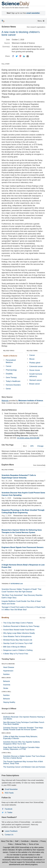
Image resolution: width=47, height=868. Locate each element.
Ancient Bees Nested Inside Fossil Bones (19, 630)
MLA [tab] (25, 446)
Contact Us (9, 835)
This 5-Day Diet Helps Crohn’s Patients (18, 623)
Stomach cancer (36, 380)
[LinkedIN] (24, 56)
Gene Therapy (11, 377)
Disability (9, 374)
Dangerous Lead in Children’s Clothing (18, 650)
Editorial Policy (21, 844)
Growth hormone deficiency (36, 375)
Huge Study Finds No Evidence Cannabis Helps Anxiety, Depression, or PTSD (21, 748)
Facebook (9, 809)
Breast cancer (35, 384)
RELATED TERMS (32, 351)
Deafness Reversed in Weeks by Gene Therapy (21, 626)
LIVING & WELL (6, 692)
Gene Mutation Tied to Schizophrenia (17, 636)
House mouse (35, 370)
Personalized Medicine (11, 361)
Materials (5, 401)
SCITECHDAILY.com (17, 584)
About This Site (7, 841)
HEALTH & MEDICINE (8, 664)
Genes (8, 389)
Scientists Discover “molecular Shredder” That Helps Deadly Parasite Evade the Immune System (23, 729)
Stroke (6, 688)
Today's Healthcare (13, 381)
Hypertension (8, 671)
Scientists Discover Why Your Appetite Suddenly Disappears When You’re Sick (22, 743)
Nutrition (6, 674)
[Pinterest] (20, 56)
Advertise (35, 841)
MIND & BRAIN (6, 678)
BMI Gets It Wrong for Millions (15, 647)
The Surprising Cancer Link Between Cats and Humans (24, 767)
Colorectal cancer (36, 366)
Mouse (32, 359)
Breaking (5, 618)
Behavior (7, 681)
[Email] (28, 56)
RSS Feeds (9, 793)
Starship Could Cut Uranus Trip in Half (18, 643)
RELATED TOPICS (9, 351)
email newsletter (33, 13)
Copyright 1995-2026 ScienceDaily (16, 847)
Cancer (9, 366)
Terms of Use (34, 844)
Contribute (25, 841)
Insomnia (7, 685)
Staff (17, 841)
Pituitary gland (35, 363)
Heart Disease (9, 667)
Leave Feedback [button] (11, 831)
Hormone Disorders (13, 385)
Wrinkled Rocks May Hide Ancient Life (18, 640)
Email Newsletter (11, 789)
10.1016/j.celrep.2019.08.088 (28, 438)
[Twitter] (17, 56)
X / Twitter (9, 812)
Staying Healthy (9, 702)
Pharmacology (11, 370)
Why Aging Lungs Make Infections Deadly (19, 633)
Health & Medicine (10, 356)
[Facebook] (13, 56)
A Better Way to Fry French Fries (16, 654)
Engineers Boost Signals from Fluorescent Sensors (23, 547)
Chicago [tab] (40, 446)
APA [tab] (32, 446)
